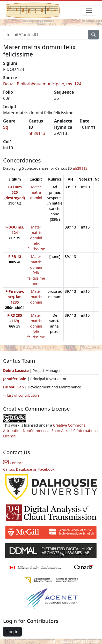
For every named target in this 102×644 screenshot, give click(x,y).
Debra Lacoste (16, 370)
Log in (12, 632)
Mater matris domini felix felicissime (36, 238)
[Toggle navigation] (89, 10)
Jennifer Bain (15, 379)
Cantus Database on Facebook (29, 469)
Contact (13, 463)
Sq (6, 127)
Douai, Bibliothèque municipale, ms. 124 (42, 84)
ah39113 (37, 133)
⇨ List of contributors (21, 395)
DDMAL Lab (13, 387)
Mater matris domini (36, 192)
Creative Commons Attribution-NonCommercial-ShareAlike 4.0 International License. (51, 431)
